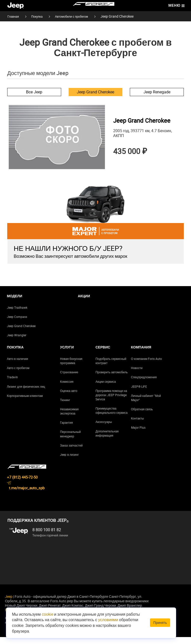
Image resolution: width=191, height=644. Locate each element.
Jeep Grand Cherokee (95, 92)
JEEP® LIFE (139, 393)
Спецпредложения (144, 384)
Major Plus (138, 435)
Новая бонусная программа (71, 368)
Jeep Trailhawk (17, 314)
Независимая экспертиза (69, 418)
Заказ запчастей (71, 452)
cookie (48, 614)
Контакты (138, 425)
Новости (137, 375)
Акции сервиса (106, 388)
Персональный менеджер (70, 441)
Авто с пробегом (18, 375)
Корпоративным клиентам (25, 403)
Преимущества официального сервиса (112, 417)
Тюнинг (65, 407)
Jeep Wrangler (17, 342)
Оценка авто (69, 398)
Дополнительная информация (107, 440)
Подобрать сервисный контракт (111, 368)
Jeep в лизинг (69, 461)
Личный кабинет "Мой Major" (146, 405)
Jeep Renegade (157, 92)
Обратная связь (142, 416)
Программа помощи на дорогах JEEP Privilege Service (111, 402)
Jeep (9, 603)
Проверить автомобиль (112, 379)
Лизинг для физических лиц (26, 393)
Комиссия (67, 388)
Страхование (69, 379)
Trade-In (12, 384)
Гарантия (66, 430)
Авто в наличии (18, 366)
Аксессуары (104, 429)
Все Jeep (34, 92)
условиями (108, 620)
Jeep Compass (17, 324)
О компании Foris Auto (147, 366)
